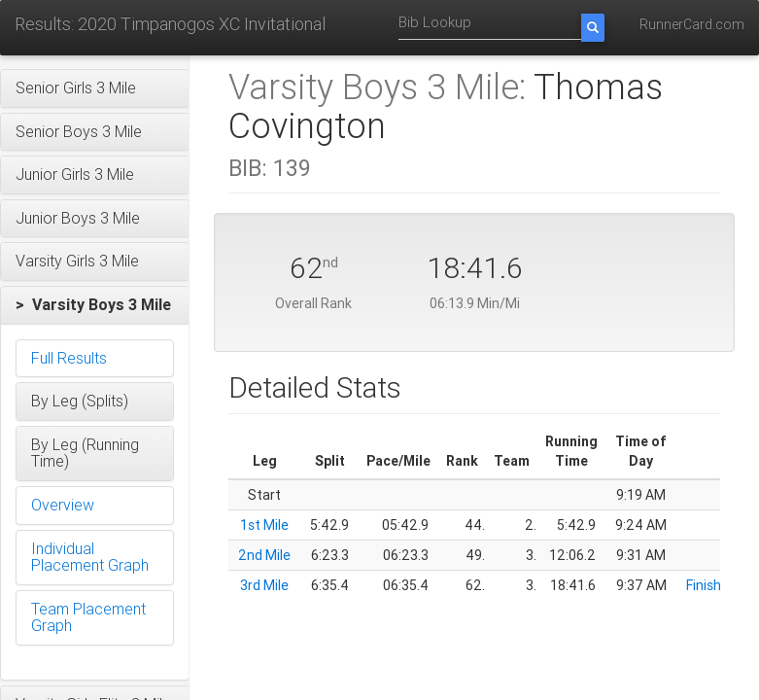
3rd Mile (264, 585)
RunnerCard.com (692, 24)
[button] (95, 88)
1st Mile (264, 525)
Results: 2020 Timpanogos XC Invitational (170, 24)
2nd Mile (264, 555)
